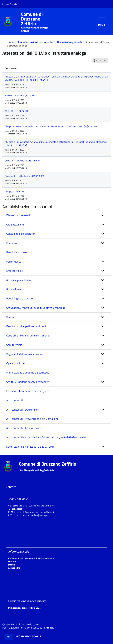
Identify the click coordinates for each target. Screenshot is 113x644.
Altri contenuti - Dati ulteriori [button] (23, 410)
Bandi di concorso (17, 252)
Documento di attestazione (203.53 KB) (24, 176)
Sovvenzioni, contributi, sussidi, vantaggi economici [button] (36, 308)
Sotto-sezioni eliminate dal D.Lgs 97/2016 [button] (30, 447)
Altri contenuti (14, 400)
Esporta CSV (100, 60)
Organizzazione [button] (15, 225)
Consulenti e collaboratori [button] (21, 234)
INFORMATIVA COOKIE (28, 636)
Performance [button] (14, 262)
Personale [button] (12, 243)
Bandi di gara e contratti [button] (20, 298)
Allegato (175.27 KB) (15, 192)
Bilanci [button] (10, 317)
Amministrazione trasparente (35, 42)
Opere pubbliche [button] (15, 363)
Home (10, 42)
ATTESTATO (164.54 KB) (17, 111)
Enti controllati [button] (15, 271)
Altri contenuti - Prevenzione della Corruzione (32, 419)
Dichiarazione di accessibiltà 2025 (24, 608)
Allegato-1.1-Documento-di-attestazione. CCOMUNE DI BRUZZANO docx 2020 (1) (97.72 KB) (51, 126)
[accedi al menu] (102, 21)
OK (9, 637)
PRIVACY (51, 628)
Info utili (12, 565)
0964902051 (18, 509)
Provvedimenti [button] (15, 289)
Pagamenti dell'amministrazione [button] (25, 354)
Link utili (12, 561)
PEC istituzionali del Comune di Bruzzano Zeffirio (31, 558)
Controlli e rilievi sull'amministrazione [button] (28, 336)
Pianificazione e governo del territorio (28, 373)
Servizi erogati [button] (14, 345)
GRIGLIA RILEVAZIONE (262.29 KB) (22, 161)
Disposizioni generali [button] (18, 215)
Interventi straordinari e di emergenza (28, 391)
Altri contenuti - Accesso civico (24, 428)
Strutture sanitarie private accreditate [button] (28, 382)
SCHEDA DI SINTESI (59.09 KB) (20, 95)
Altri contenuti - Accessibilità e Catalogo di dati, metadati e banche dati (46, 437)
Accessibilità (14, 568)
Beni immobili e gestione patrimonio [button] (27, 326)
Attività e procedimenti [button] (19, 280)
